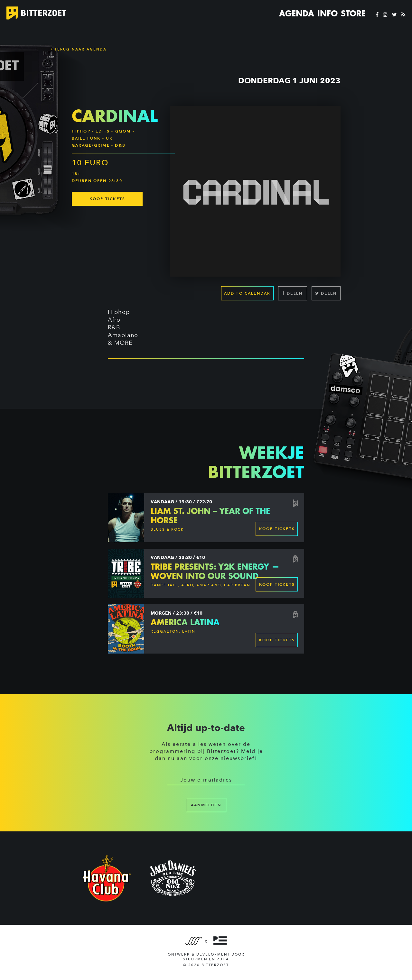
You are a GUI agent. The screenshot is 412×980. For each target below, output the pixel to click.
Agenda (297, 14)
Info (328, 14)
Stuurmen (195, 959)
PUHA (223, 959)
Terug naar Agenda (79, 49)
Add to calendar (247, 293)
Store (353, 14)
